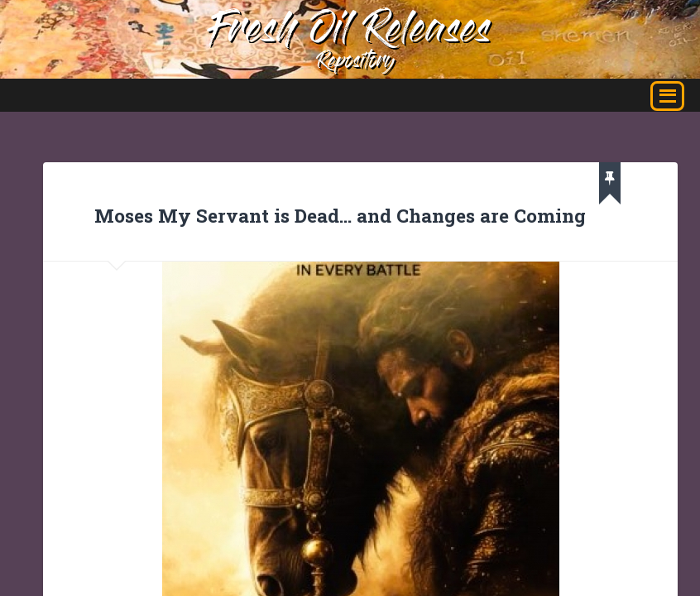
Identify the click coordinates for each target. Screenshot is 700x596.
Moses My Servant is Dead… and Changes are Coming (340, 215)
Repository (356, 62)
